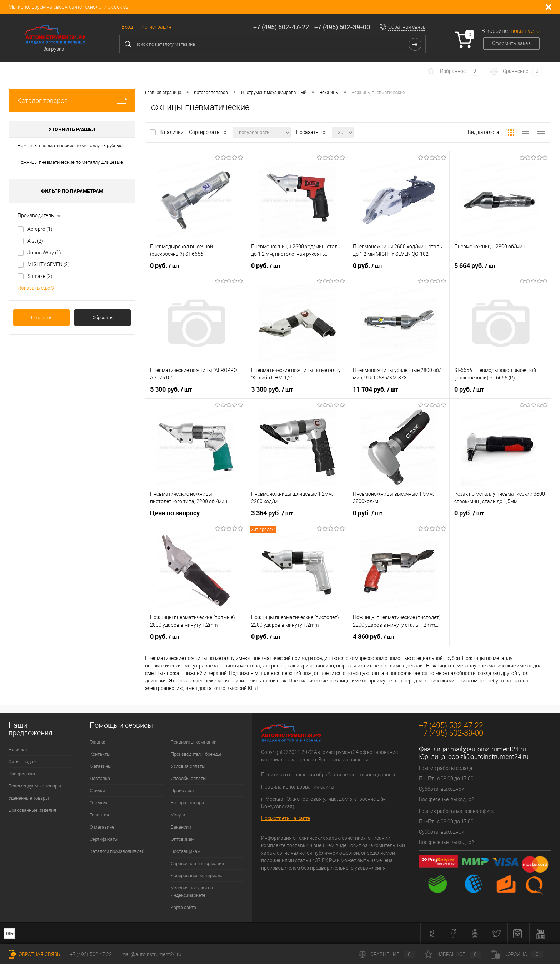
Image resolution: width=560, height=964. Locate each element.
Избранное (453, 954)
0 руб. (165, 266)
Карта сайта (183, 907)
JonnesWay (44, 253)
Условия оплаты (188, 766)
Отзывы (98, 803)
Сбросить (102, 317)
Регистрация (156, 27)
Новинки (18, 749)
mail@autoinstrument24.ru (488, 749)
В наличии (172, 132)
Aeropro (40, 229)
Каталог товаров (72, 101)
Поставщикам (186, 851)
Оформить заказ (511, 43)
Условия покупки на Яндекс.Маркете (192, 891)
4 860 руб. (374, 637)
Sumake (40, 276)
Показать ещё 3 (36, 288)
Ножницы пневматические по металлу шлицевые (70, 162)
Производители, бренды (196, 754)
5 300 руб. (171, 389)
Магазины (101, 766)
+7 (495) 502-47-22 (281, 27)
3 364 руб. (272, 513)
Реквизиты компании (194, 742)
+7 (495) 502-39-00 (342, 27)
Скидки (97, 791)
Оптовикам (183, 839)
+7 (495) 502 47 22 (91, 954)
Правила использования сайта (297, 787)
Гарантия (99, 815)
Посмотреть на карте (286, 818)
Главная (98, 742)
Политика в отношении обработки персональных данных (328, 775)
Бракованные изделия (32, 810)
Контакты (100, 754)
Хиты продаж (23, 762)
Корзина (517, 954)
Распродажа (22, 774)
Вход (127, 27)
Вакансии (181, 827)
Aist (35, 241)
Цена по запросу (175, 513)
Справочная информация (197, 863)
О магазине (102, 827)
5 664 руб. (475, 266)
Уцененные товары (29, 798)
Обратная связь (407, 27)
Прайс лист (183, 791)
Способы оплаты (189, 778)
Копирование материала (197, 876)
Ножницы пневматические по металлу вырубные (70, 146)
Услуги (178, 815)
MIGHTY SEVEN (49, 264)
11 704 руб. (376, 389)
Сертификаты (104, 839)
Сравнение (387, 954)
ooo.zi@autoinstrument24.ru (488, 757)
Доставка (100, 778)
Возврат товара (187, 803)
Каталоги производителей (117, 851)
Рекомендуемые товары (35, 786)
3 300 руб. (272, 389)
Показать (41, 317)
